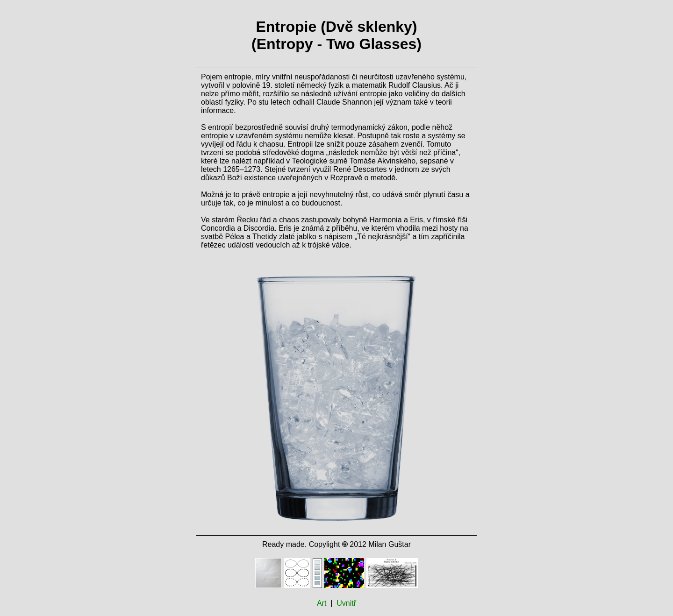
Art (322, 603)
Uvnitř (346, 603)
